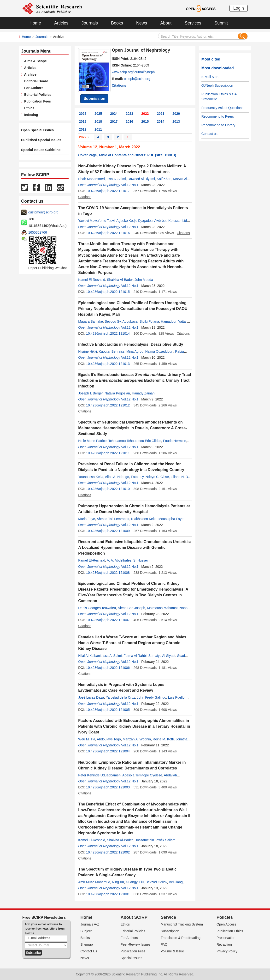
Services (193, 23)
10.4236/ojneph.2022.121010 (108, 489)
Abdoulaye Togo (109, 739)
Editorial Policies (37, 95)
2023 (129, 114)
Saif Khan (164, 179)
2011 (98, 129)
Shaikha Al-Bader (120, 280)
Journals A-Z (90, 924)
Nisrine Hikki (88, 351)
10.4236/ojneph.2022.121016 (108, 233)
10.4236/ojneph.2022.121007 (108, 620)
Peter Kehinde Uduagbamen (99, 775)
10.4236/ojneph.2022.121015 (108, 292)
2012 (83, 129)
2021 (161, 114)
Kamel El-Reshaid (92, 280)
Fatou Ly (137, 477)
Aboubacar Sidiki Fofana (141, 321)
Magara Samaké (91, 321)
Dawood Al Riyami (141, 179)
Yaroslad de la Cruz (120, 697)
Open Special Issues (37, 130)
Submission (94, 99)
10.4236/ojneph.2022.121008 (108, 573)
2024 (114, 114)
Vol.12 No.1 (130, 185)
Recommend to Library (218, 125)
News (142, 23)
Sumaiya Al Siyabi (162, 656)
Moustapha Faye (171, 519)
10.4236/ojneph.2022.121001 (108, 894)
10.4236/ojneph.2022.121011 (108, 453)
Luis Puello (176, 697)
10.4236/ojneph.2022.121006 (108, 668)
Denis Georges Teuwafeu (97, 608)
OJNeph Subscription (217, 85)
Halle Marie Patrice (92, 441)
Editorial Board (35, 81)
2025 (98, 114)
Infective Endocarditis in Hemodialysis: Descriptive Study (131, 344)
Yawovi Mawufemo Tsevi (96, 221)
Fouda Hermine (175, 441)
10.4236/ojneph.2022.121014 (108, 333)
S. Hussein (141, 560)
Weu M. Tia (87, 739)
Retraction (224, 944)
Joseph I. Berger (90, 393)
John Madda (144, 280)
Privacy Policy (227, 951)
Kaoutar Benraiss (112, 351)
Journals (90, 23)
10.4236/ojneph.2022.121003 (108, 787)
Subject (86, 931)
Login (239, 8)
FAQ (164, 944)
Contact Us (89, 951)
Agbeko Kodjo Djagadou (134, 221)
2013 (176, 121)
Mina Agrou (135, 351)
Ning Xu (118, 882)
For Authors (33, 88)
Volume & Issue (172, 951)
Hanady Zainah (143, 393)
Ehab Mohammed (91, 179)
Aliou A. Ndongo (117, 477)
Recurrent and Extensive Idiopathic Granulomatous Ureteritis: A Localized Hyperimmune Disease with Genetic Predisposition (135, 547)
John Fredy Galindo (152, 697)
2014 (161, 121)
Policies (225, 917)
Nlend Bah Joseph (131, 608)
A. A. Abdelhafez (119, 560)
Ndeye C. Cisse (157, 477)
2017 (114, 121)
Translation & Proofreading (181, 938)
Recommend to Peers (218, 116)
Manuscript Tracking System (182, 924)
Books (117, 23)
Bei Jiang (176, 882)
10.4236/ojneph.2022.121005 (108, 710)
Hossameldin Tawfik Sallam (155, 840)
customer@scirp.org (43, 212)
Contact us (209, 134)
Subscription (170, 931)
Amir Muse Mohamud (94, 882)
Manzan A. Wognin (137, 739)
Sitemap (87, 944)
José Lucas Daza (91, 697)
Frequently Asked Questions (222, 108)
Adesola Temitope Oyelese (142, 775)
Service (168, 917)
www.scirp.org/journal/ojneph (133, 72)
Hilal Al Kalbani (89, 656)
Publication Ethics (230, 931)
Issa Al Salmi (116, 179)
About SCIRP (134, 917)
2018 (98, 121)
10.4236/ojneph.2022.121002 (108, 852)
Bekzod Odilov (156, 882)
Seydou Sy (113, 321)
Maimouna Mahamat (162, 608)
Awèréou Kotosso (167, 221)
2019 (83, 121)
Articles (61, 23)
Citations (119, 85)
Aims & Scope (34, 61)
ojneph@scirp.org (137, 79)
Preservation (226, 938)
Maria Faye (87, 519)
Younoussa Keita (91, 477)
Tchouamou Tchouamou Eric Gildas (135, 441)
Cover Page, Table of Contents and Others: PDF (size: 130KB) (127, 155)
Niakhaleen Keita (144, 519)
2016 (129, 121)
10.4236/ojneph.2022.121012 (108, 405)
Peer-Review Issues (136, 944)
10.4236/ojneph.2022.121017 (108, 191)
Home (35, 23)
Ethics (28, 108)
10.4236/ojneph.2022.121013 (108, 364)
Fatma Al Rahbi (135, 656)
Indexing (30, 115)
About (166, 23)
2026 (83, 114)
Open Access (226, 924)
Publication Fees (37, 101)
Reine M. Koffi (163, 739)
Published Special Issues (41, 140)
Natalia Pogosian (117, 393)
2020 (176, 114)
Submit (221, 23)
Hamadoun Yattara (175, 321)
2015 (145, 121)
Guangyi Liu (135, 882)
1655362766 (38, 232)
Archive (29, 74)
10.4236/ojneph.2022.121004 (108, 751)
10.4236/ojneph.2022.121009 (108, 531)
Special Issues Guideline (41, 150)
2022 (145, 114)
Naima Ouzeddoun (159, 351)
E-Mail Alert (210, 77)
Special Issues (131, 958)
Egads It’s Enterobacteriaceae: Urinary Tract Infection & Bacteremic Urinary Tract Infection (135, 380)
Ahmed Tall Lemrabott (113, 519)
